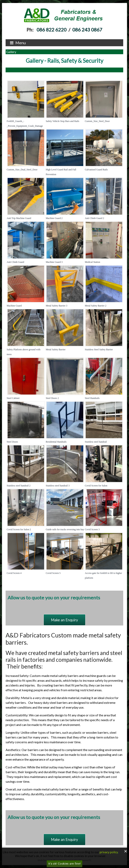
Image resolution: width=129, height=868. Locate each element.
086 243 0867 (87, 30)
